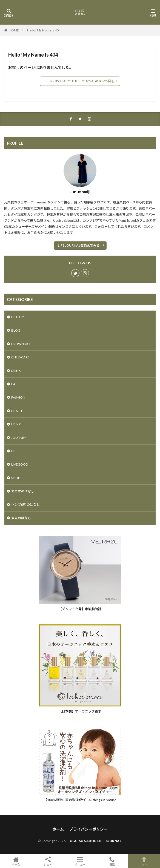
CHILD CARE (20, 357)
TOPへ (144, 861)
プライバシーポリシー (88, 829)
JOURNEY (19, 438)
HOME (14, 30)
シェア (48, 861)
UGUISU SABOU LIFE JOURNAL (94, 841)
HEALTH (17, 411)
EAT (14, 384)
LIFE (14, 451)
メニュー (80, 861)
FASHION (18, 397)
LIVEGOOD (20, 464)
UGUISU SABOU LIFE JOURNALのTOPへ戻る (80, 81)
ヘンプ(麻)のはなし (25, 505)
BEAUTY (18, 317)
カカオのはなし (23, 491)
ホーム (58, 829)
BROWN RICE (21, 344)
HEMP (16, 424)
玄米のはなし (21, 518)
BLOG (16, 330)
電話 (112, 861)
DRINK (16, 371)
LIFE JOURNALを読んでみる (79, 245)
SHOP (16, 478)
